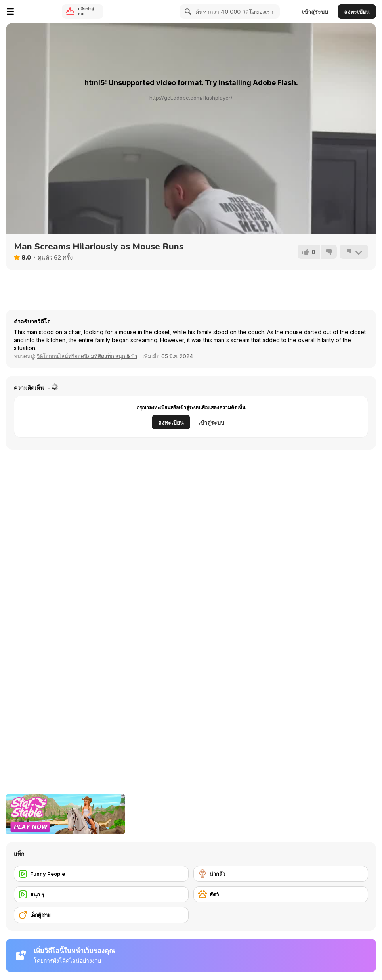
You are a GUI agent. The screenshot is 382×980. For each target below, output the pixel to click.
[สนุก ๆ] (101, 894)
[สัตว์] (281, 894)
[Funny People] (101, 874)
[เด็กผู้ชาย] (101, 915)
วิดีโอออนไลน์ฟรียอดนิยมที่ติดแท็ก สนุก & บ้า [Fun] (87, 356)
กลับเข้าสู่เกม (86, 11)
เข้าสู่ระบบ (315, 12)
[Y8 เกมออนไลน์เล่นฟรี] (38, 11)
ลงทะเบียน (357, 12)
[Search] (187, 11)
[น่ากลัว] (281, 874)
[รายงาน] (354, 252)
